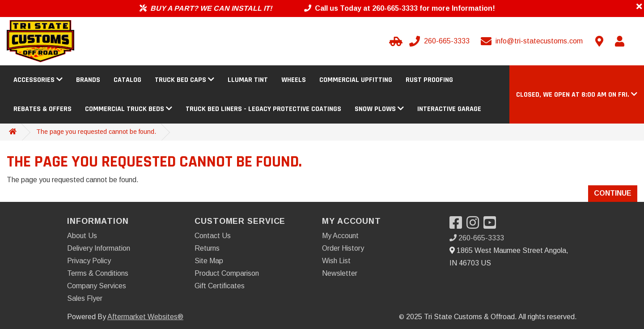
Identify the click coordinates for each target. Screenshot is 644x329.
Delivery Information (99, 248)
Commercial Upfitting (356, 80)
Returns (207, 248)
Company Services (97, 286)
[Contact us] (599, 41)
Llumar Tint (248, 80)
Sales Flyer (85, 298)
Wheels (294, 80)
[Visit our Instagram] (475, 225)
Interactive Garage (449, 109)
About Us (82, 236)
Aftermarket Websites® (145, 317)
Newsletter (340, 273)
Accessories (38, 80)
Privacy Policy (89, 261)
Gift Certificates (220, 286)
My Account (340, 236)
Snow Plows (379, 109)
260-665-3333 (477, 238)
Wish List (336, 261)
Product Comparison (227, 273)
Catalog (127, 80)
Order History (343, 248)
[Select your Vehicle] (394, 41)
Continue (613, 193)
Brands (88, 80)
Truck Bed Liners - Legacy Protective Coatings (263, 109)
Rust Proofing (429, 80)
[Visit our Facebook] (458, 225)
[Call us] (440, 41)
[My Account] (619, 41)
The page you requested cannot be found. (96, 132)
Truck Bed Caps (184, 80)
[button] (577, 95)
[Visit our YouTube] (492, 225)
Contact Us (213, 236)
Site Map (209, 261)
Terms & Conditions (98, 273)
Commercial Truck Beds (129, 109)
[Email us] (533, 41)
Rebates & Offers (42, 109)
